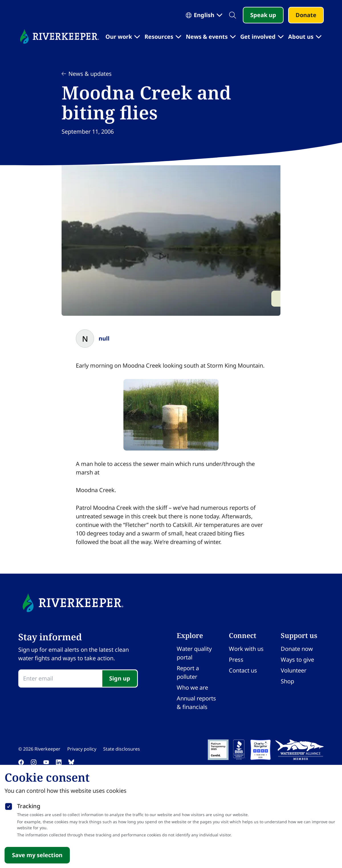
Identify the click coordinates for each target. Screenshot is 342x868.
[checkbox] (9, 805)
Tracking (29, 806)
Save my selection (37, 855)
